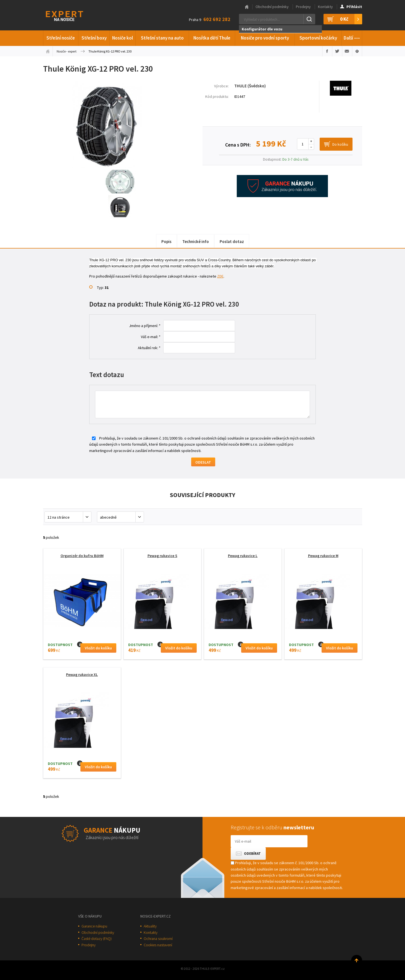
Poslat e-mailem (347, 51)
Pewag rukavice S (162, 556)
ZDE (220, 276)
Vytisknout (357, 51)
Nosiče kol (123, 38)
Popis (166, 241)
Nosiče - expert (67, 51)
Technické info (196, 241)
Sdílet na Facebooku (327, 51)
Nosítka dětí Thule (212, 38)
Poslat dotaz (232, 241)
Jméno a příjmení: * (145, 326)
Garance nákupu (94, 926)
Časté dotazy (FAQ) (97, 939)
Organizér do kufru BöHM (82, 556)
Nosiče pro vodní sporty (265, 38)
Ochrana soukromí (158, 939)
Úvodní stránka (48, 51)
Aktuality (150, 926)
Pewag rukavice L (243, 556)
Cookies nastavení (158, 945)
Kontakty (325, 7)
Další (352, 37)
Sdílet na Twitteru (337, 51)
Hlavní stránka (247, 7)
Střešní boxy (94, 38)
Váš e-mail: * (151, 337)
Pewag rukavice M (323, 556)
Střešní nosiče (61, 38)
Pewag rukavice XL (82, 675)
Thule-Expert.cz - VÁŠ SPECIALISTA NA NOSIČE (72, 15)
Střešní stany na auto (162, 38)
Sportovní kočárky (318, 38)
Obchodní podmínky (272, 7)
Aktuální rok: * (149, 348)
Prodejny (303, 7)
